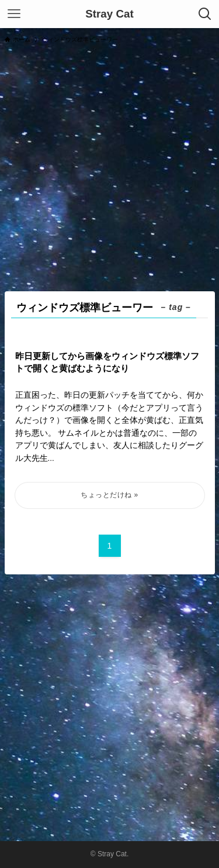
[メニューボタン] (14, 14)
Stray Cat (109, 14)
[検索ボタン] (205, 14)
